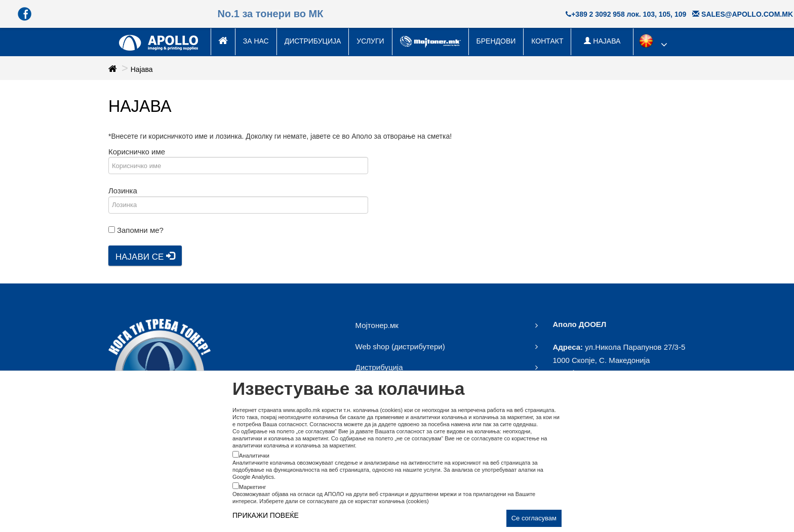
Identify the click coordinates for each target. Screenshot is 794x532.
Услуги (370, 41)
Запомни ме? (140, 230)
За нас (256, 41)
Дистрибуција (313, 41)
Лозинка (123, 191)
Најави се (145, 257)
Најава (142, 69)
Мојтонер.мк (377, 325)
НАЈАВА (602, 41)
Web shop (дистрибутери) (400, 346)
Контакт (547, 41)
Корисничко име (137, 152)
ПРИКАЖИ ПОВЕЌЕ (266, 515)
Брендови (496, 41)
